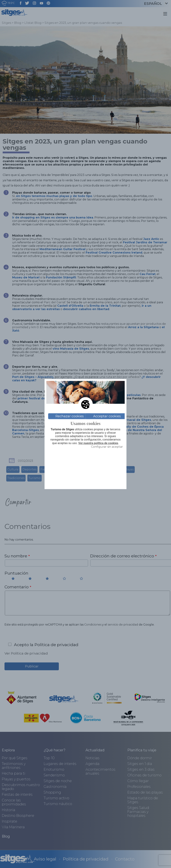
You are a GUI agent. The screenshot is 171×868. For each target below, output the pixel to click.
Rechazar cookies (70, 416)
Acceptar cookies (107, 416)
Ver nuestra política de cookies (98, 443)
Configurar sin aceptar (107, 447)
